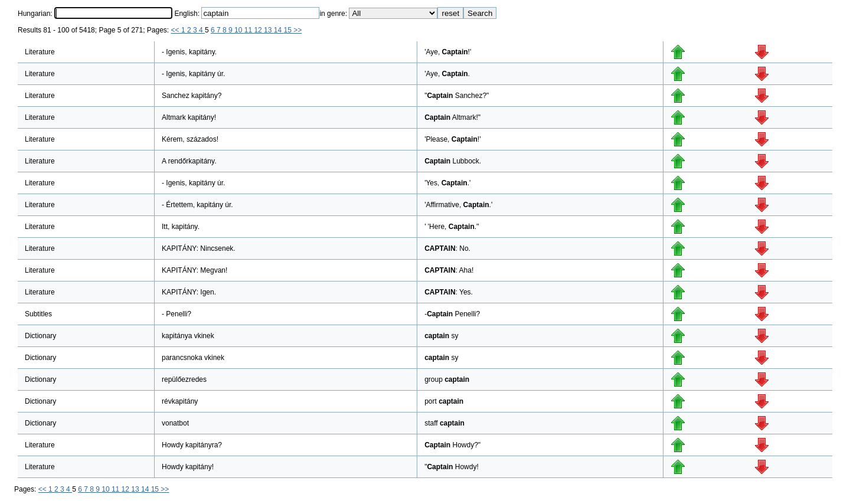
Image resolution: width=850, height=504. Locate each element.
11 (249, 30)
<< (176, 30)
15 (288, 30)
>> (297, 30)
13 (269, 30)
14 (279, 30)
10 (239, 30)
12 (259, 30)
